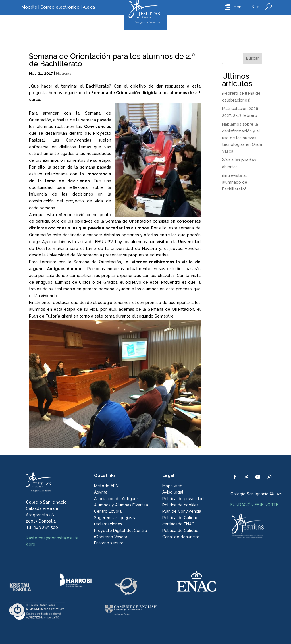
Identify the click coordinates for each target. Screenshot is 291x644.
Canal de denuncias (181, 537)
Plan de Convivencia (182, 511)
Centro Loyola (108, 511)
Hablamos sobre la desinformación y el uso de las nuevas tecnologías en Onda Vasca (242, 138)
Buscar (252, 58)
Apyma (101, 492)
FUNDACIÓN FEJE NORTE (254, 505)
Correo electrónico (60, 7)
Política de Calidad (180, 531)
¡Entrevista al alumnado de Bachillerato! (235, 182)
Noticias (64, 73)
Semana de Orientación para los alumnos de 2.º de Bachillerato (112, 60)
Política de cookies (180, 505)
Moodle (29, 7)
